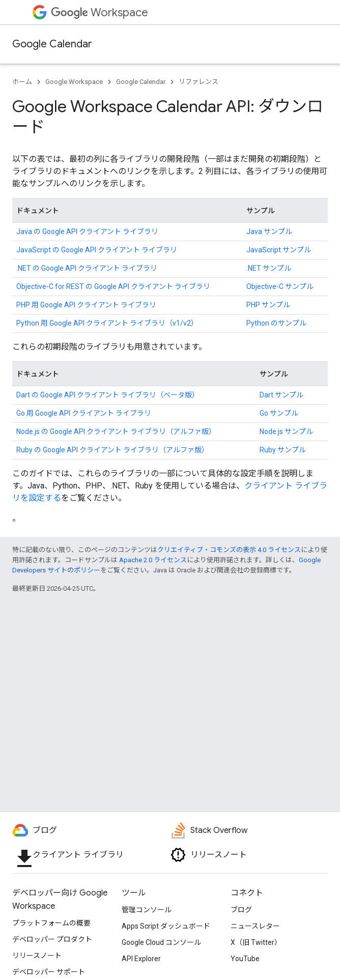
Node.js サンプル (286, 431)
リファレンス (199, 82)
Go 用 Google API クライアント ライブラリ (84, 413)
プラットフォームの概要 (51, 923)
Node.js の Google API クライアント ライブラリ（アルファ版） (116, 431)
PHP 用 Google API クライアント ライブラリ (86, 305)
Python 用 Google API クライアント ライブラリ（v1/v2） (107, 323)
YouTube (245, 959)
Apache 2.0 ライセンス (153, 560)
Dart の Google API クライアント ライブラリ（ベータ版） (108, 395)
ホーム (22, 82)
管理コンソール (147, 910)
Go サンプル (279, 413)
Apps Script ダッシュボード (166, 926)
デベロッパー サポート (49, 972)
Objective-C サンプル (280, 286)
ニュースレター (255, 926)
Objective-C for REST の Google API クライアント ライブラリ (113, 286)
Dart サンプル (281, 395)
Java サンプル (269, 232)
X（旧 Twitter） (256, 942)
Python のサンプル (276, 323)
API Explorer (141, 959)
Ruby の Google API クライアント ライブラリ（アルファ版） (112, 450)
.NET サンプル (269, 268)
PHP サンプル (268, 305)
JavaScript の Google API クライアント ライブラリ (97, 250)
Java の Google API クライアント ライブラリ (87, 232)
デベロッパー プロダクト (52, 939)
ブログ (241, 910)
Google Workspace (74, 82)
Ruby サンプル (283, 450)
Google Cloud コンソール (161, 942)
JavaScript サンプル (279, 250)
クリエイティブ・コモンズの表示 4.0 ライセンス (229, 550)
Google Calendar (52, 44)
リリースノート (37, 956)
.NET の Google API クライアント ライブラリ (87, 268)
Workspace (100, 12)
